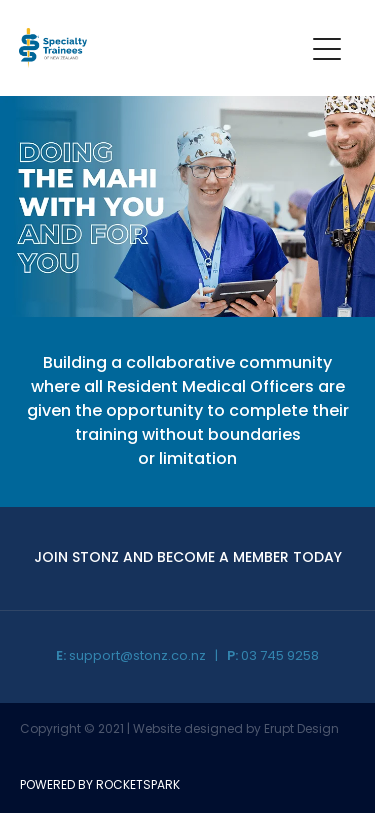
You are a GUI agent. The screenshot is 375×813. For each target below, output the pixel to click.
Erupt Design (301, 730)
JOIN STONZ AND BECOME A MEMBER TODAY (188, 558)
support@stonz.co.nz (137, 656)
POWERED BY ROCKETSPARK (100, 786)
